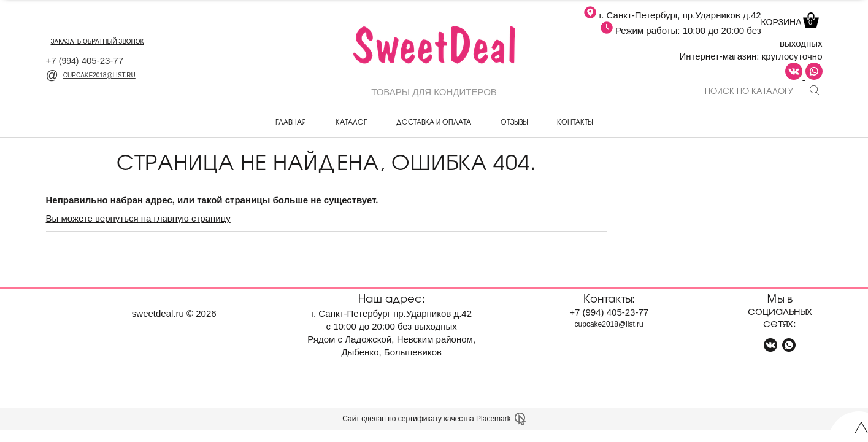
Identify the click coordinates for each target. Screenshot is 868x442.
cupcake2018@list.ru (91, 75)
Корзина (789, 22)
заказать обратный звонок (98, 41)
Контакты (575, 122)
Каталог (351, 122)
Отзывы (514, 122)
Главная (291, 122)
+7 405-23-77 (85, 60)
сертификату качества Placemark (455, 419)
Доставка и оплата (434, 122)
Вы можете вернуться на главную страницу (138, 218)
